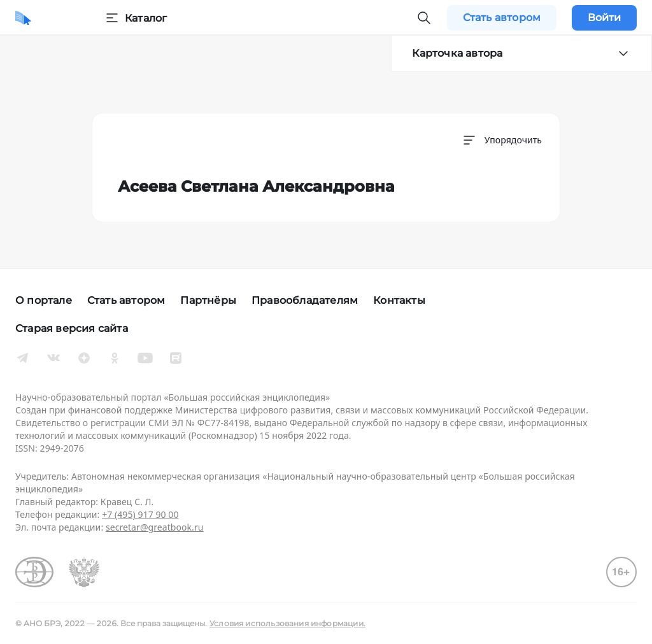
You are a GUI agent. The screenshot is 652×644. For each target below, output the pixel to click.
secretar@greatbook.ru (155, 527)
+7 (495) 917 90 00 (140, 514)
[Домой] (23, 18)
